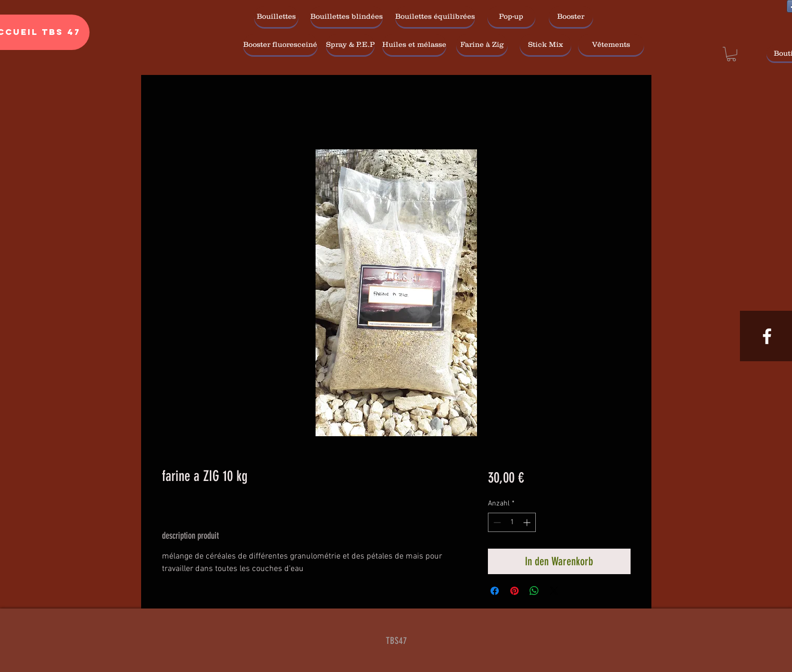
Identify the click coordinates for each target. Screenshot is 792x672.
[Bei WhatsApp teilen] (534, 591)
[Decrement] (496, 522)
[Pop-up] (511, 17)
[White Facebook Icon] (767, 336)
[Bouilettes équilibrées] (435, 17)
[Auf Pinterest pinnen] (514, 591)
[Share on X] (554, 591)
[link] (731, 54)
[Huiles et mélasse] (414, 45)
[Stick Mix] (545, 45)
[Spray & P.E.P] (350, 45)
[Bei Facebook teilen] (495, 591)
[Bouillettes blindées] (347, 17)
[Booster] (571, 17)
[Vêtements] (611, 45)
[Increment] (528, 522)
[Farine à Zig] (482, 45)
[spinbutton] (512, 522)
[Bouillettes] (276, 17)
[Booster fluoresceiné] (280, 45)
